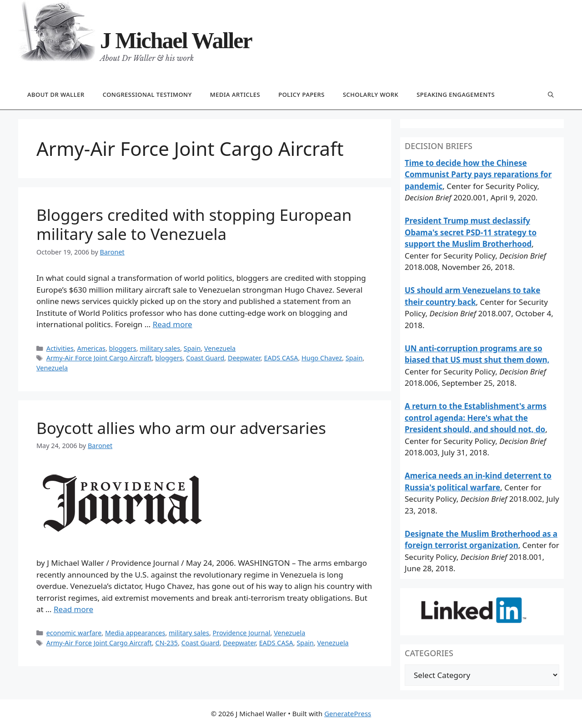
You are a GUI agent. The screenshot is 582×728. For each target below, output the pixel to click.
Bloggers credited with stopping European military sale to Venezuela (194, 224)
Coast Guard (205, 358)
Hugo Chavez (322, 358)
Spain (192, 348)
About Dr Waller (56, 95)
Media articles (235, 95)
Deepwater (244, 358)
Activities (60, 348)
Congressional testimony (147, 95)
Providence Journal (242, 633)
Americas (91, 348)
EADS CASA (281, 358)
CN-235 (167, 643)
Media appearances (135, 633)
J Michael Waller (176, 40)
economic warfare (74, 633)
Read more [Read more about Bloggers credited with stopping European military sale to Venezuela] (173, 324)
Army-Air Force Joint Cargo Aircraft (99, 358)
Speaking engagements (456, 95)
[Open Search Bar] (551, 95)
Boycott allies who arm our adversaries (181, 428)
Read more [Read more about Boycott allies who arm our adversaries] (73, 609)
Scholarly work (371, 95)
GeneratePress (348, 713)
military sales (160, 348)
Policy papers (301, 95)
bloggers (123, 348)
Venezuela (220, 348)
